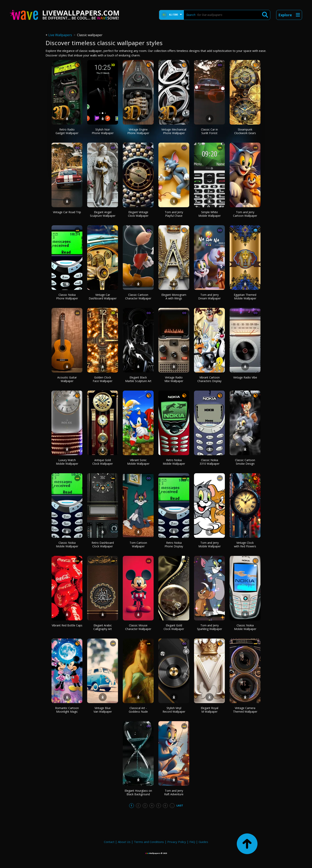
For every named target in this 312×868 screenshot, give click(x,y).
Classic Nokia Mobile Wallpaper (67, 544)
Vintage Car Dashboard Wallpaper (103, 297)
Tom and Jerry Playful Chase (174, 214)
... (172, 805)
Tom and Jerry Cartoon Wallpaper (245, 214)
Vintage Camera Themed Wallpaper (245, 710)
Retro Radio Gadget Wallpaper (67, 131)
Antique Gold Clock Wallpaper (103, 462)
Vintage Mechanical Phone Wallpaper (174, 131)
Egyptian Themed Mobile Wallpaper (245, 297)
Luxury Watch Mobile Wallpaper (67, 462)
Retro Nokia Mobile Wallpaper (174, 462)
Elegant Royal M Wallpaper (210, 710)
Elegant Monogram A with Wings (174, 297)
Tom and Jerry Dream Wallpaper (209, 297)
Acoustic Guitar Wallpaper (67, 379)
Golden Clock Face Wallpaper (103, 379)
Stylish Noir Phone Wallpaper (103, 131)
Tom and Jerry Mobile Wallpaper (210, 544)
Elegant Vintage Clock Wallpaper (138, 214)
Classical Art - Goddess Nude (138, 710)
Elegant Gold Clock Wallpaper (174, 627)
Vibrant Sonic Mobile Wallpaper (138, 462)
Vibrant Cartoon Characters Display (209, 379)
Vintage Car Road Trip (67, 212)
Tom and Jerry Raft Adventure (174, 792)
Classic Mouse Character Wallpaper (138, 627)
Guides (203, 842)
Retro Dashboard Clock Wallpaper (103, 544)
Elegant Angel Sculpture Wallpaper (103, 214)
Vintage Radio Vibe (245, 377)
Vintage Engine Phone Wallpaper (138, 131)
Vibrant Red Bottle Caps (67, 625)
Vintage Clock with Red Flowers (245, 544)
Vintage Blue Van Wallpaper (103, 710)
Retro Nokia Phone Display (174, 544)
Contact (109, 842)
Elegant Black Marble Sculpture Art (138, 379)
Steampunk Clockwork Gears (245, 131)
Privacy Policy (177, 842)
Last (180, 805)
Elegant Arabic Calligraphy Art (103, 627)
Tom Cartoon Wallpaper (138, 544)
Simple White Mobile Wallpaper (210, 214)
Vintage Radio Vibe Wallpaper (174, 379)
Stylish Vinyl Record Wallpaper (174, 710)
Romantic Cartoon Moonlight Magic (67, 710)
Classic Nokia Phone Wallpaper (67, 297)
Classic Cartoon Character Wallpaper (138, 297)
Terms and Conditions (149, 842)
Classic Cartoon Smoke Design (245, 462)
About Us (124, 842)
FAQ (192, 842)
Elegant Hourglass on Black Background (138, 792)
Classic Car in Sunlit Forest (209, 131)
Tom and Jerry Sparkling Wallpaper (210, 627)
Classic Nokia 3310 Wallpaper (210, 462)
